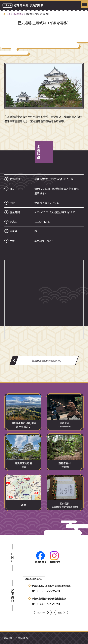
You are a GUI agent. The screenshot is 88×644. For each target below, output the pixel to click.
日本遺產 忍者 (18, 14)
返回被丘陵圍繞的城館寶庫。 (47, 361)
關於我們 (41, 612)
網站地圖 (8, 638)
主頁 (9, 14)
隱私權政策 (23, 638)
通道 (60, 612)
